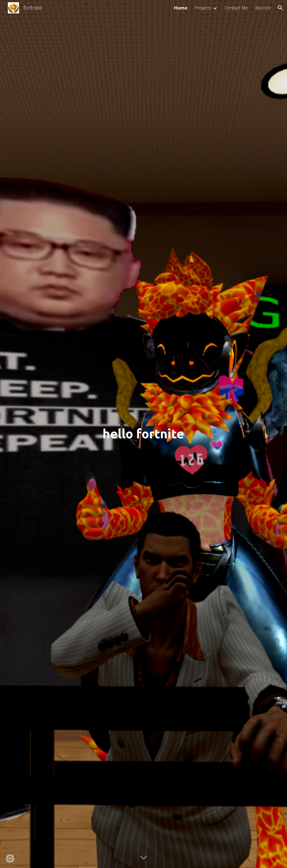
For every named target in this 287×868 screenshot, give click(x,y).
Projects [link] (203, 8)
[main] (143, 434)
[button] (280, 8)
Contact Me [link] (236, 8)
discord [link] (263, 8)
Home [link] (181, 8)
